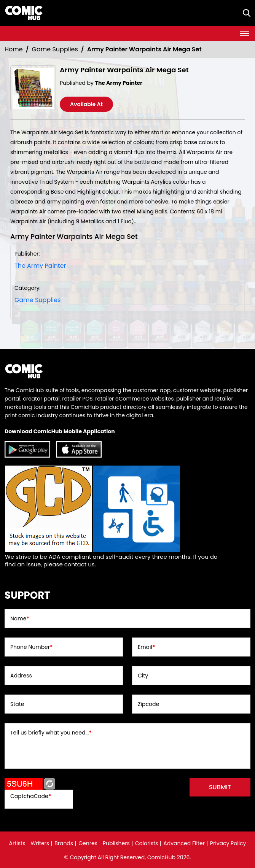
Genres (88, 843)
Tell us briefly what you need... (51, 733)
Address (21, 676)
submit (220, 787)
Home (14, 49)
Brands (64, 843)
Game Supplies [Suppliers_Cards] (55, 49)
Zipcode (148, 704)
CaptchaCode (31, 796)
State (17, 704)
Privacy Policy (228, 843)
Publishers (116, 843)
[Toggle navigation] (245, 33)
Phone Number (31, 647)
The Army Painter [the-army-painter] (40, 266)
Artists (17, 843)
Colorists (147, 843)
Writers (40, 843)
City (143, 676)
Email (146, 647)
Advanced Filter (184, 843)
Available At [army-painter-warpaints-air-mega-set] (86, 104)
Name (20, 618)
